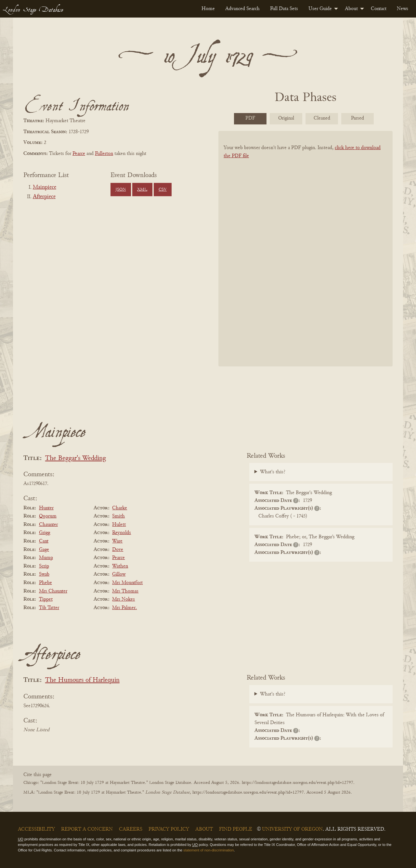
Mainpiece (45, 187)
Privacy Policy (169, 829)
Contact (379, 9)
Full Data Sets (284, 9)
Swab (44, 574)
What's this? (273, 472)
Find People (236, 829)
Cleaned (322, 118)
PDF (250, 118)
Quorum (48, 516)
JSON (121, 190)
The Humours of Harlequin (82, 680)
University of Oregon (292, 829)
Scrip (44, 566)
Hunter (46, 508)
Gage (44, 550)
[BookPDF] (305, 257)
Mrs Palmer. (124, 608)
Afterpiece (44, 197)
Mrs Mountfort (127, 583)
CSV (163, 190)
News (403, 9)
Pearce (79, 154)
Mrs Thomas (125, 591)
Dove (118, 550)
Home (208, 9)
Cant (44, 541)
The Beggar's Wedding (76, 459)
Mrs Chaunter (53, 591)
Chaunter (48, 525)
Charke (120, 508)
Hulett (119, 525)
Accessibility (36, 829)
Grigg (45, 533)
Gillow (119, 574)
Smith (118, 516)
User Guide (320, 9)
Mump (46, 558)
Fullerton (104, 154)
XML (142, 190)
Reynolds (122, 533)
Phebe (45, 583)
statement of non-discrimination (208, 850)
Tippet (46, 599)
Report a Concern (87, 829)
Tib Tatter (49, 608)
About (351, 9)
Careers (131, 829)
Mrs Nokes (123, 599)
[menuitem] (208, 9)
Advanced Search (242, 9)
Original (286, 118)
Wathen (120, 566)
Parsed (357, 118)
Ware (117, 541)
